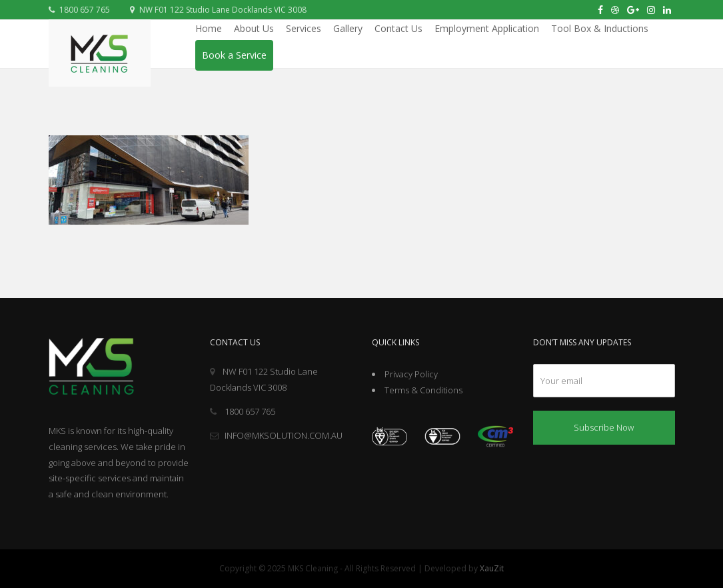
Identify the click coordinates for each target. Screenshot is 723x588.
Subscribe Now (604, 427)
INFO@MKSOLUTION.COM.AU (276, 435)
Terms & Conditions (423, 390)
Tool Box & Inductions (600, 28)
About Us (254, 28)
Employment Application (487, 28)
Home (209, 28)
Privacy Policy (411, 374)
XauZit (492, 568)
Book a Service (234, 55)
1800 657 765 (79, 10)
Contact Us (398, 28)
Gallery (348, 28)
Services (304, 28)
